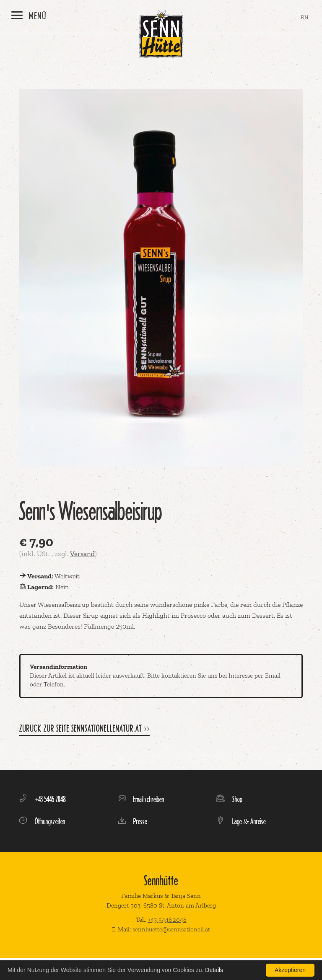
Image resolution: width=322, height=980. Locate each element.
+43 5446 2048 (167, 920)
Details (214, 970)
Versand (82, 554)
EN (305, 17)
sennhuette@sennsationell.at (171, 929)
